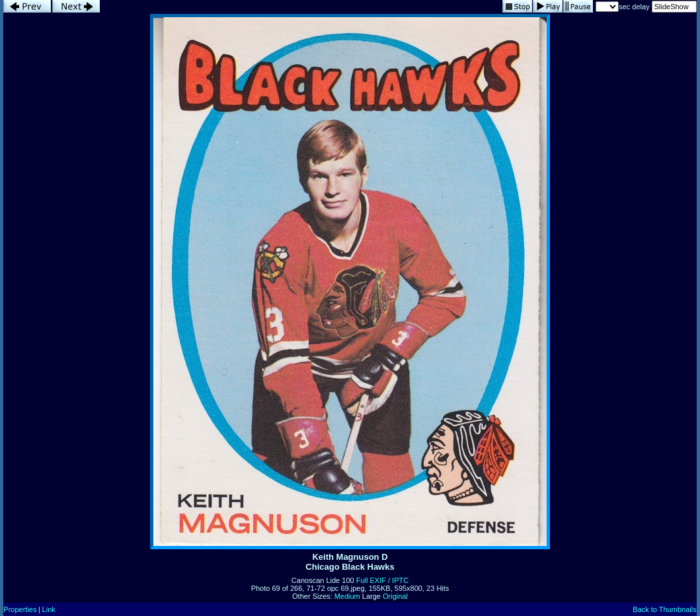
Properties (20, 609)
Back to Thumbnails (664, 609)
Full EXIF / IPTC (382, 580)
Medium (347, 596)
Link (49, 609)
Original (395, 596)
